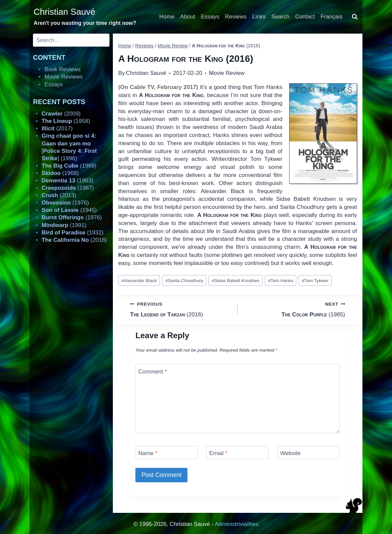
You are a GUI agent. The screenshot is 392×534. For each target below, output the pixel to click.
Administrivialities (236, 524)
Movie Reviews (63, 77)
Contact (305, 17)
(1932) (73, 233)
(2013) (59, 195)
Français (331, 17)
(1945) (69, 210)
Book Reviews (62, 69)
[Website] (309, 453)
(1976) (65, 203)
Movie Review (227, 73)
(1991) (64, 225)
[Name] (167, 453)
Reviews (236, 17)
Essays (210, 17)
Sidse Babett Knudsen (235, 281)
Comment (153, 371)
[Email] (237, 453)
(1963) (68, 181)
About (188, 17)
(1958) (66, 121)
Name (148, 453)
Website (290, 453)
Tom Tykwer (315, 281)
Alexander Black (139, 281)
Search (280, 17)
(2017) (57, 128)
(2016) (181, 309)
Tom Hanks (281, 281)
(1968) (60, 173)
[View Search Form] (355, 17)
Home (167, 17)
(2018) (74, 240)
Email (218, 453)
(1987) (68, 188)
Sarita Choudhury (184, 281)
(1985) (294, 309)
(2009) (61, 114)
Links (259, 17)
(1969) (69, 166)
